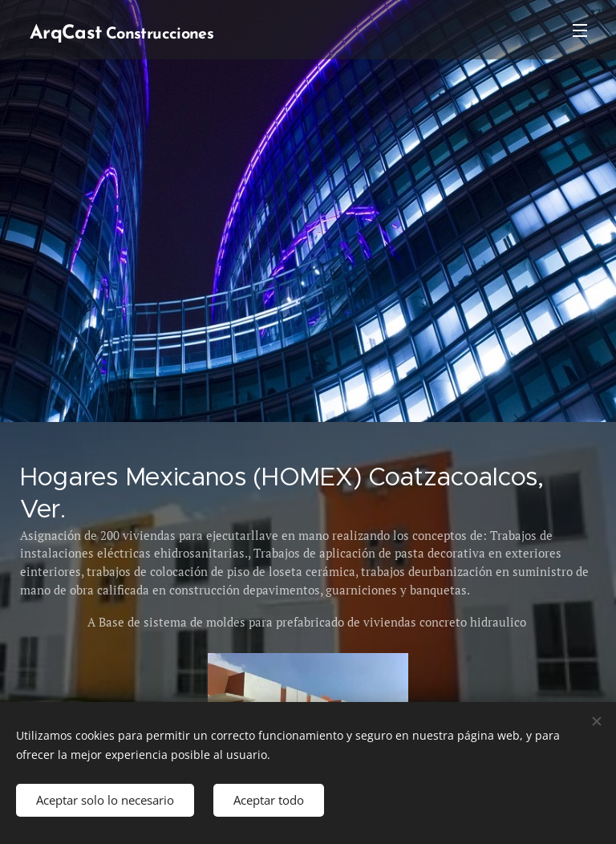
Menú (580, 30)
